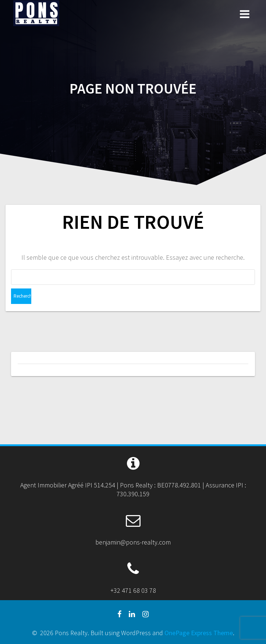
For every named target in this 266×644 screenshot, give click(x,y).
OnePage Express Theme (199, 633)
